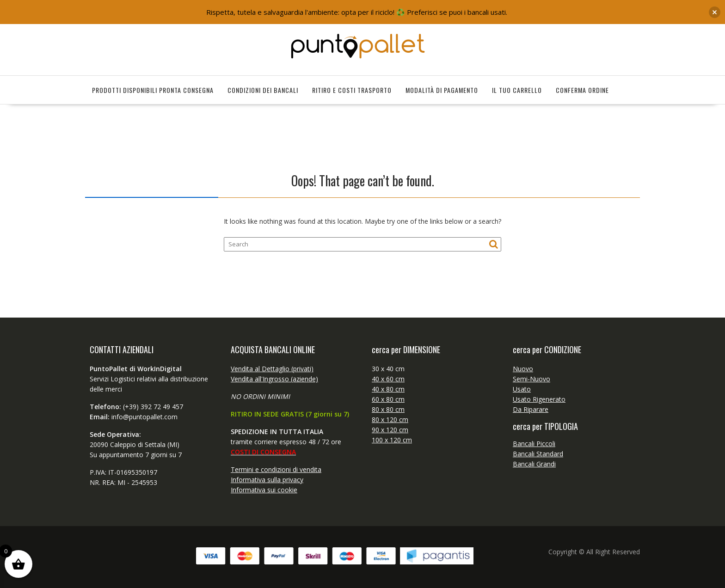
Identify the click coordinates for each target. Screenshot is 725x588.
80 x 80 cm (388, 409)
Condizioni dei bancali (263, 90)
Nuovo (523, 369)
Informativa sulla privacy (267, 480)
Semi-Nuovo (531, 379)
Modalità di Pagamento (442, 90)
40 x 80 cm (388, 389)
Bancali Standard (538, 454)
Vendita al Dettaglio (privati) (272, 369)
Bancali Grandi (534, 464)
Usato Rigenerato (539, 399)
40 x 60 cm (388, 379)
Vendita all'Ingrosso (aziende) (274, 379)
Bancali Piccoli (534, 444)
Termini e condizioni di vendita (276, 469)
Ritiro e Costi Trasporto (352, 90)
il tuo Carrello (517, 90)
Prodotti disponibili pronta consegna (153, 90)
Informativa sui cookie (264, 490)
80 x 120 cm (390, 420)
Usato (522, 389)
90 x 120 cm (390, 430)
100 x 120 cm (392, 440)
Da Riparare (531, 409)
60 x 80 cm (388, 399)
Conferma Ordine (582, 90)
